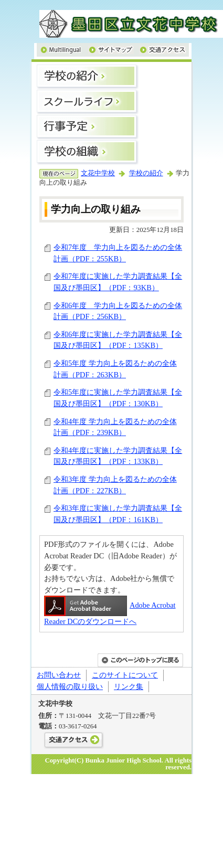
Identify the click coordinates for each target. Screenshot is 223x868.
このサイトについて (125, 675)
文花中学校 (98, 173)
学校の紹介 (146, 173)
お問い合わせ (59, 675)
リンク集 (129, 686)
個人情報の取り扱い (70, 686)
